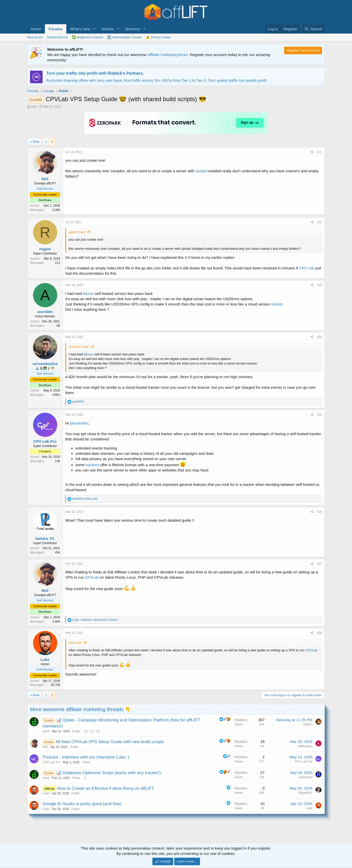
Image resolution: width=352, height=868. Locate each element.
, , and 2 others (95, 620)
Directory (133, 29)
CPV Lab (307, 268)
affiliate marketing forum (168, 55)
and (85, 499)
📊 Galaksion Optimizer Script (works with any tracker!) (108, 773)
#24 (319, 337)
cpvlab (201, 171)
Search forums (57, 37)
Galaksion (306, 777)
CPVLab (92, 577)
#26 (319, 512)
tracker (277, 304)
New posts (35, 37)
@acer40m (79, 423)
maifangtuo (305, 746)
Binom (89, 293)
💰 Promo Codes (158, 37)
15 (92, 731)
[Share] (312, 152)
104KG (308, 724)
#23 (319, 285)
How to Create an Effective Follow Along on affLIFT (106, 788)
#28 (319, 633)
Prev (36, 142)
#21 (319, 152)
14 (86, 731)
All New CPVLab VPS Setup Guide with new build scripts (110, 742)
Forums (56, 29)
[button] (94, 29)
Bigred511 (305, 793)
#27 (319, 564)
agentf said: (77, 232)
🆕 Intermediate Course (124, 37)
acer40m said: (79, 347)
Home (36, 29)
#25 (319, 415)
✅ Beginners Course (87, 37)
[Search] (313, 29)
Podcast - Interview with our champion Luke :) (86, 757)
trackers (92, 465)
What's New (80, 29)
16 (98, 731)
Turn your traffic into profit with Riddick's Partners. (95, 73)
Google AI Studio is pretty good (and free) (82, 804)
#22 (319, 222)
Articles (108, 29)
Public (76, 731)
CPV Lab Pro (51, 762)
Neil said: (75, 643)
